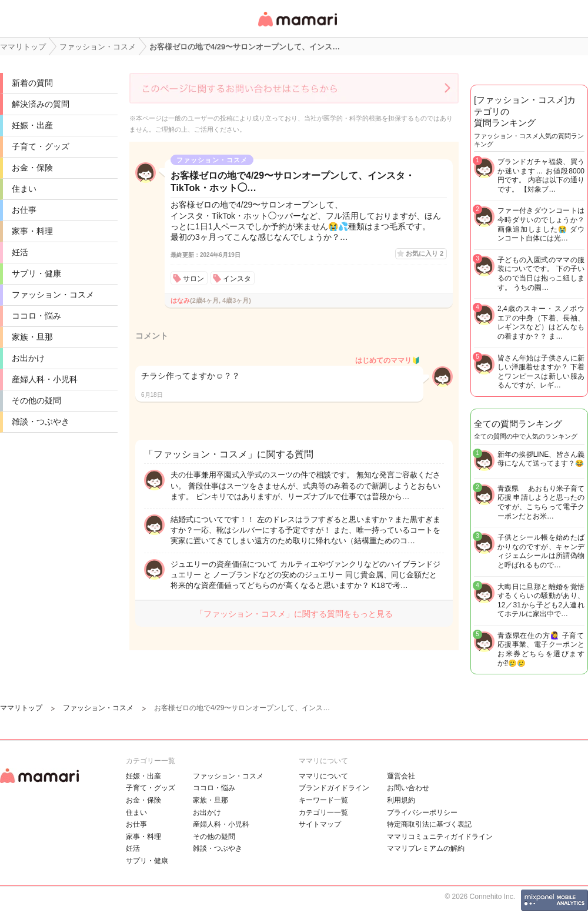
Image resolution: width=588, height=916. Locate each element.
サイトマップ (320, 824)
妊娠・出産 (32, 125)
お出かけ (28, 358)
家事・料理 (32, 231)
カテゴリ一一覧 (323, 813)
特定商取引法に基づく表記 (429, 824)
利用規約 (401, 800)
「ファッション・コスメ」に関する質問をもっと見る (294, 614)
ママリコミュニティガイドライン (440, 837)
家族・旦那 (32, 337)
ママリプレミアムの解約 (426, 848)
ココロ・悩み (36, 316)
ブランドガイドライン (334, 788)
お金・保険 (32, 168)
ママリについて (323, 776)
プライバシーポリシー (422, 813)
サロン (193, 279)
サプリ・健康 (36, 273)
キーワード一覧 (323, 800)
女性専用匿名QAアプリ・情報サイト (297, 27)
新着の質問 (32, 83)
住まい (24, 189)
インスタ (237, 279)
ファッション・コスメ (53, 295)
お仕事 (24, 210)
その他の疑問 (36, 400)
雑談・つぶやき (41, 422)
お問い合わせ (408, 788)
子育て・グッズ (41, 146)
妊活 (20, 252)
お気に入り (425, 253)
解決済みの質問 (41, 104)
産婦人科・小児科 (45, 379)
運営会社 (401, 776)
